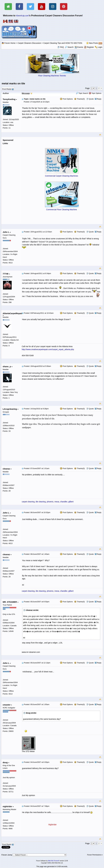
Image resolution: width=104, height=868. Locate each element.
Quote (91, 99)
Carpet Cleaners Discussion (29, 43)
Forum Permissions (95, 855)
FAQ (62, 47)
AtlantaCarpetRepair (13, 314)
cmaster (7, 705)
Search (69, 47)
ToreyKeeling (10, 99)
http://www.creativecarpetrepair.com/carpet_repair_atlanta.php (48, 349)
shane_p (8, 366)
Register (90, 47)
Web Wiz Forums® (54, 861)
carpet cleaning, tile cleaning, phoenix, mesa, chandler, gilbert (48, 502)
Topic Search (82, 93)
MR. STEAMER (11, 602)
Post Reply (8, 89)
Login (100, 47)
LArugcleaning (11, 409)
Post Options (66, 99)
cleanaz (7, 469)
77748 (6, 274)
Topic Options (95, 93)
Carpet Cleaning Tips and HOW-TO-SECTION (63, 43)
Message (26, 93)
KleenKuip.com (22, 16)
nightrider (8, 806)
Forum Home (10, 43)
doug (6, 762)
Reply (99, 99)
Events (79, 47)
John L (7, 232)
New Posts (94, 43)
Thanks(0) (79, 99)
